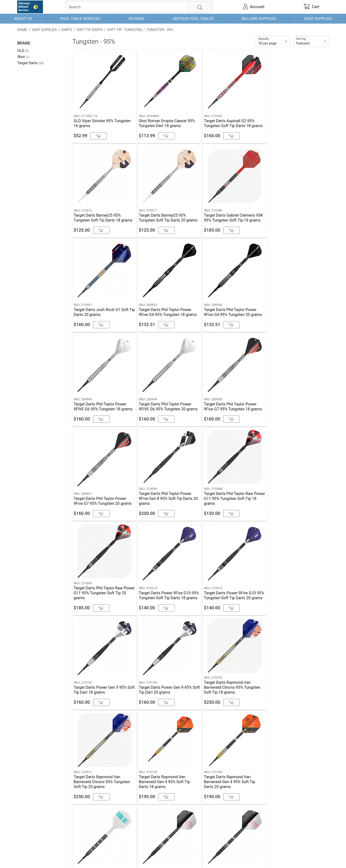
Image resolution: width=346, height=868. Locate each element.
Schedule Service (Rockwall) (48, 830)
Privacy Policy (89, 856)
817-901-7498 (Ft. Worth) (146, 818)
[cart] (311, 7)
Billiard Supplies (259, 19)
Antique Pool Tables (193, 19)
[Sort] (311, 42)
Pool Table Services (80, 19)
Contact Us (27, 856)
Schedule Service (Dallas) (93, 818)
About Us (23, 19)
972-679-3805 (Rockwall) (257, 818)
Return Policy (115, 856)
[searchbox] (139, 7)
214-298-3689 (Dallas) (43, 818)
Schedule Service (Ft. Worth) (202, 818)
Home (22, 30)
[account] (254, 7)
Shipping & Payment (57, 856)
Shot (23, 57)
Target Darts (30, 63)
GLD (23, 51)
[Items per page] (273, 42)
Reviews (137, 19)
